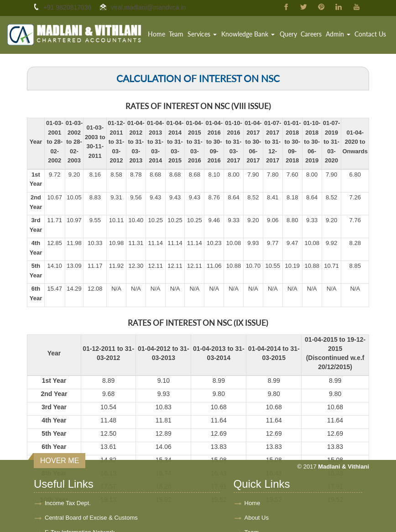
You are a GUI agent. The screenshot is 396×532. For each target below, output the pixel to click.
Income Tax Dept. (68, 473)
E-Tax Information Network (80, 502)
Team (177, 34)
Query (289, 34)
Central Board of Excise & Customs (91, 488)
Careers (312, 34)
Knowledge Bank (249, 34)
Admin (338, 34)
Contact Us (370, 34)
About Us (257, 488)
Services (203, 34)
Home (158, 34)
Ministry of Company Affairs (81, 517)
